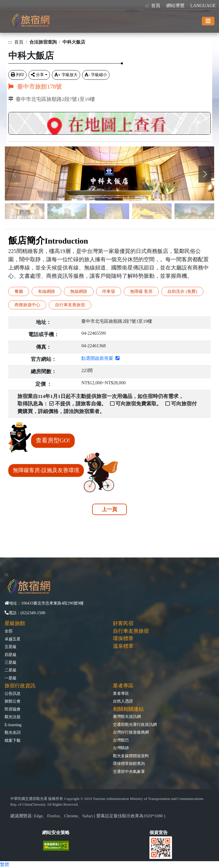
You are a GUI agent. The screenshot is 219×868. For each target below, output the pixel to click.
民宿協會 (13, 709)
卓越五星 (13, 639)
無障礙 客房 (141, 291)
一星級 (11, 678)
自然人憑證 (123, 701)
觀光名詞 (13, 732)
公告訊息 (13, 693)
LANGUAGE (203, 6)
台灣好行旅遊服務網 (131, 732)
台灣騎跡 (121, 748)
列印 (17, 75)
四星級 (11, 655)
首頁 (156, 6)
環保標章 (123, 638)
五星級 (11, 647)
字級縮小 (96, 75)
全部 (9, 631)
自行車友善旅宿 (70, 305)
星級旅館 (15, 623)
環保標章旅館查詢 (129, 763)
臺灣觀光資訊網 (127, 716)
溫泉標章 (123, 646)
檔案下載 (13, 740)
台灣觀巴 (121, 740)
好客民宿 (123, 623)
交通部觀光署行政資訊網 (135, 724)
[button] (205, 174)
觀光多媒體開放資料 (131, 756)
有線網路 (46, 291)
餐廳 (19, 291)
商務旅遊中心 (27, 305)
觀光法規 (13, 717)
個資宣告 (159, 833)
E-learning (13, 725)
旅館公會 (13, 701)
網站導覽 (175, 6)
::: (147, 6)
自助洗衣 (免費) (182, 291)
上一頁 (109, 509)
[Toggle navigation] (208, 21)
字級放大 (66, 75)
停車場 (109, 291)
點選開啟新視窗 (100, 358)
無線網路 (79, 291)
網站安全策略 (56, 833)
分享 (37, 75)
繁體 (5, 864)
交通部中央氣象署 (129, 771)
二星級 (11, 670)
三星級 (11, 662)
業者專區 (121, 693)
